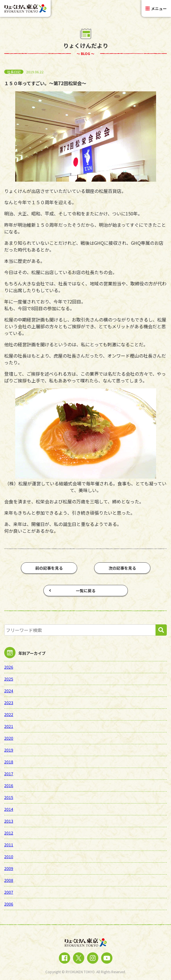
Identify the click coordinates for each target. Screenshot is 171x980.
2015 (9, 797)
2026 (9, 667)
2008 (9, 880)
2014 (9, 809)
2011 (9, 845)
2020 (9, 738)
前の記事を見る (49, 568)
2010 (9, 856)
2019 (9, 750)
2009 (9, 868)
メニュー (156, 8)
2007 (9, 892)
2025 (9, 679)
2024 (9, 691)
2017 (9, 774)
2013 (9, 821)
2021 (9, 726)
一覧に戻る (72, 591)
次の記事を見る (122, 568)
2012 (9, 833)
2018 (9, 762)
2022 (9, 714)
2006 (9, 904)
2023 (9, 702)
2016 (9, 785)
